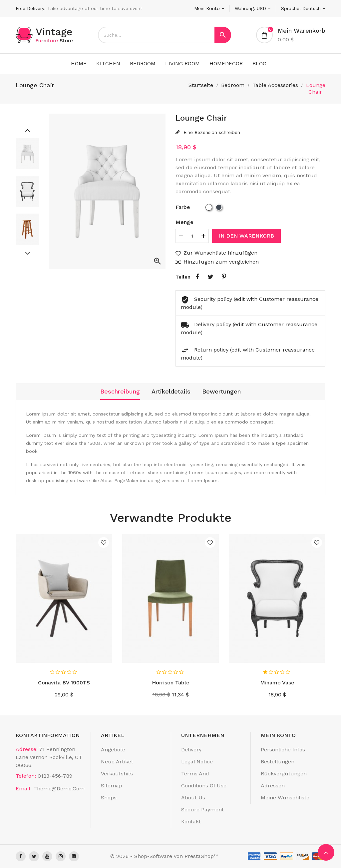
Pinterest (224, 277)
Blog (259, 63)
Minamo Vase (277, 683)
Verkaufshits (117, 774)
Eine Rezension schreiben (211, 132)
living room (182, 63)
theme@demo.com (59, 789)
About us (193, 798)
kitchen (108, 63)
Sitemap (112, 786)
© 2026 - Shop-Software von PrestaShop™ (164, 856)
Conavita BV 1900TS (64, 683)
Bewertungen (221, 391)
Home (79, 63)
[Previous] (27, 130)
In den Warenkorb (246, 236)
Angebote (113, 750)
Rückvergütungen (284, 774)
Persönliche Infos (283, 750)
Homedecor (226, 63)
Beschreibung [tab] (120, 391)
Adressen (273, 786)
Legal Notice (197, 762)
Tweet (210, 277)
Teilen (197, 277)
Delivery (191, 750)
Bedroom (143, 63)
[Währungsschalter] (253, 8)
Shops (109, 798)
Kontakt (191, 822)
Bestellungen (278, 762)
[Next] (27, 253)
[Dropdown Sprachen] (303, 8)
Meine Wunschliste (285, 798)
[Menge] (192, 236)
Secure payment (202, 810)
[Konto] (209, 8)
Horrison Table (171, 683)
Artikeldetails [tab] (171, 391)
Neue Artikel (117, 762)
